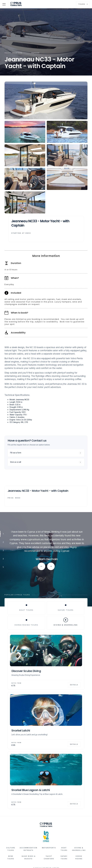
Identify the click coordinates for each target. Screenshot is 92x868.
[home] (17, 4)
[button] (4, 4)
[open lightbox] (46, 100)
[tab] (26, 608)
